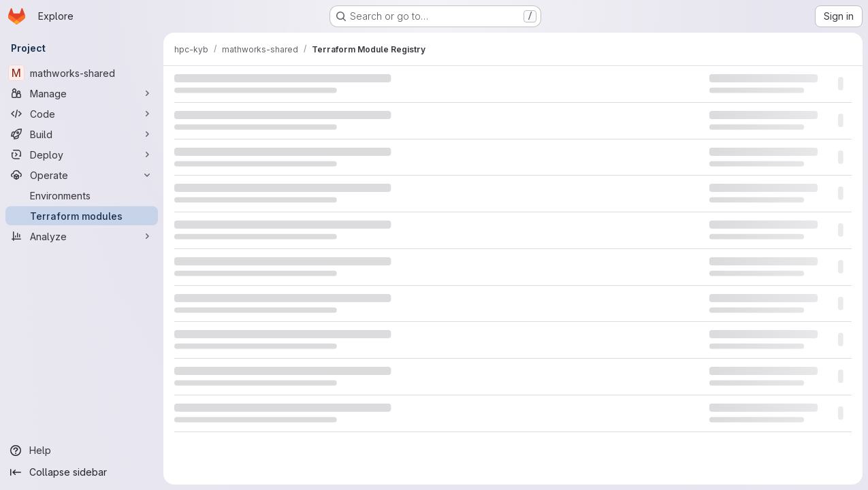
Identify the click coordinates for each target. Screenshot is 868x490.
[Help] (82, 451)
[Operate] (82, 175)
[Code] (82, 114)
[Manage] (82, 93)
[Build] (82, 134)
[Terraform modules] (82, 216)
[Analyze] (82, 236)
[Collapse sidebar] (82, 472)
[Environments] (82, 195)
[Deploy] (82, 154)
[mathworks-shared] (82, 73)
